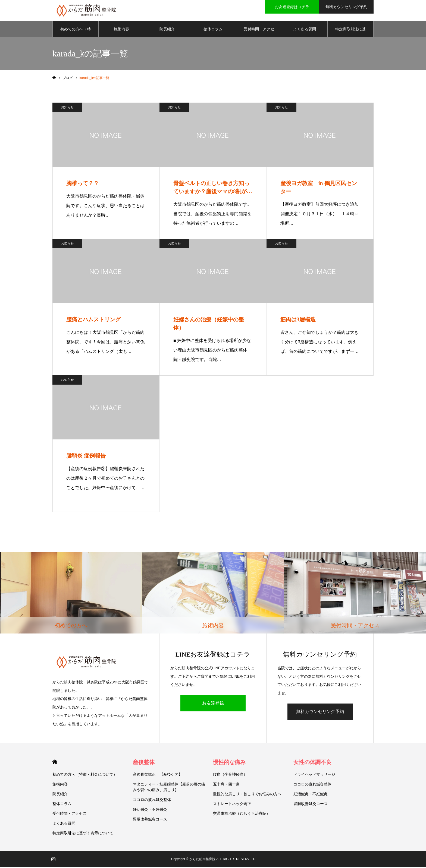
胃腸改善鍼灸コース (150, 820)
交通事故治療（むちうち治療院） (242, 814)
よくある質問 (305, 30)
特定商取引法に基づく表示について (350, 33)
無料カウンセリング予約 (320, 712)
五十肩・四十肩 (226, 785)
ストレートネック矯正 (232, 804)
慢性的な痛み (229, 763)
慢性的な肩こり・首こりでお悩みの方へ (247, 795)
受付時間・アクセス (259, 33)
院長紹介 (167, 30)
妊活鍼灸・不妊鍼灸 (150, 810)
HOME (55, 763)
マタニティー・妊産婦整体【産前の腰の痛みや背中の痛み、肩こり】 (169, 788)
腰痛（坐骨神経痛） (230, 775)
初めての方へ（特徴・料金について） (76, 33)
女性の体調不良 (312, 763)
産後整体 (144, 763)
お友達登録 (213, 704)
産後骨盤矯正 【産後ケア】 (158, 775)
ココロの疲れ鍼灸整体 (152, 800)
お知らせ (67, 108)
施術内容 (121, 30)
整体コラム (213, 30)
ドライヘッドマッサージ (314, 775)
